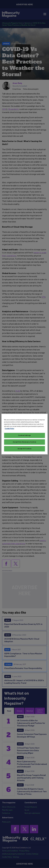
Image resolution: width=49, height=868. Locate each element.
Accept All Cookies (24, 449)
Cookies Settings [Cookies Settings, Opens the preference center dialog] (24, 435)
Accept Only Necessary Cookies (24, 442)
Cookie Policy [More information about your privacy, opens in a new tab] (9, 428)
